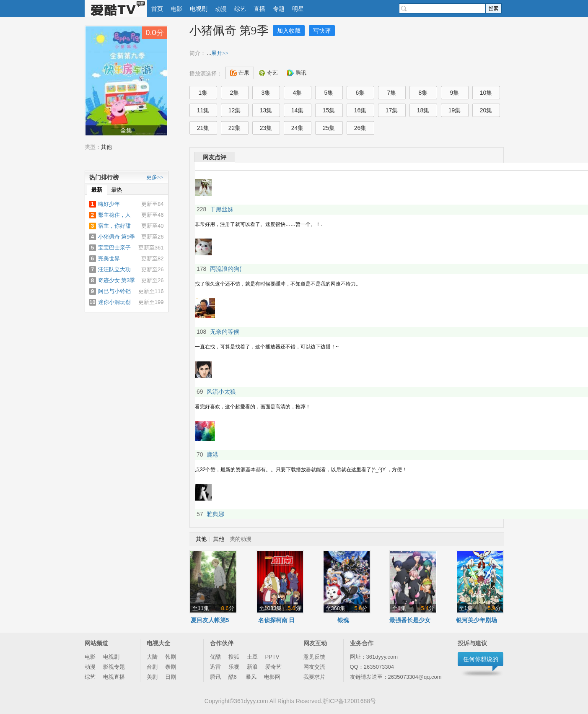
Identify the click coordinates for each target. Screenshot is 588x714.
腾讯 (215, 677)
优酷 (215, 657)
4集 (298, 93)
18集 (423, 110)
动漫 (221, 9)
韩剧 (171, 657)
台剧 (152, 667)
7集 (392, 93)
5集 (329, 93)
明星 (298, 9)
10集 (486, 93)
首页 (157, 9)
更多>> (155, 177)
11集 (203, 110)
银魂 (343, 620)
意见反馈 (314, 657)
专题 (279, 9)
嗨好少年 (109, 204)
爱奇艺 (273, 667)
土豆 (252, 657)
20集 (486, 110)
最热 (117, 190)
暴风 (251, 677)
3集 (266, 93)
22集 (235, 128)
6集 (360, 93)
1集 (203, 93)
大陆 (152, 657)
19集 (455, 110)
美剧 (152, 677)
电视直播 (114, 677)
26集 (360, 128)
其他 (106, 147)
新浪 (252, 667)
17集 (392, 110)
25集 (329, 128)
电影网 (272, 677)
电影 (176, 9)
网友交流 (314, 667)
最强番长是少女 (410, 620)
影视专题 (114, 667)
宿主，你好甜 (114, 226)
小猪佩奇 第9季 (229, 30)
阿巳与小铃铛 (114, 291)
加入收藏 (289, 31)
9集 (455, 93)
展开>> (220, 53)
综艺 (240, 9)
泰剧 (171, 667)
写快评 (322, 31)
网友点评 (215, 157)
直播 (259, 9)
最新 (97, 190)
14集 (298, 110)
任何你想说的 (481, 659)
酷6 (233, 677)
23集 (266, 128)
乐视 (234, 667)
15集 (329, 110)
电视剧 (199, 9)
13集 (266, 110)
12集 (235, 110)
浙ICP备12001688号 (349, 701)
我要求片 (314, 677)
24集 (298, 128)
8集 (423, 93)
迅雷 (215, 667)
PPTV (272, 657)
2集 (235, 93)
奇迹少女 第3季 (117, 280)
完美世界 (109, 258)
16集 (360, 110)
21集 (203, 128)
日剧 (171, 677)
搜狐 (234, 657)
